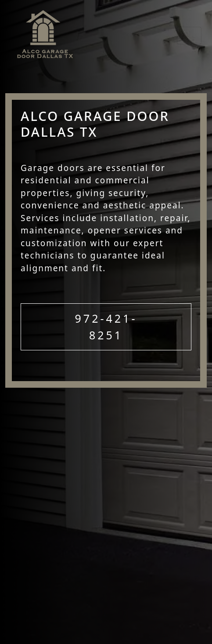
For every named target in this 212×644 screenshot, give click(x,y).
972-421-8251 (106, 327)
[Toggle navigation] (189, 36)
